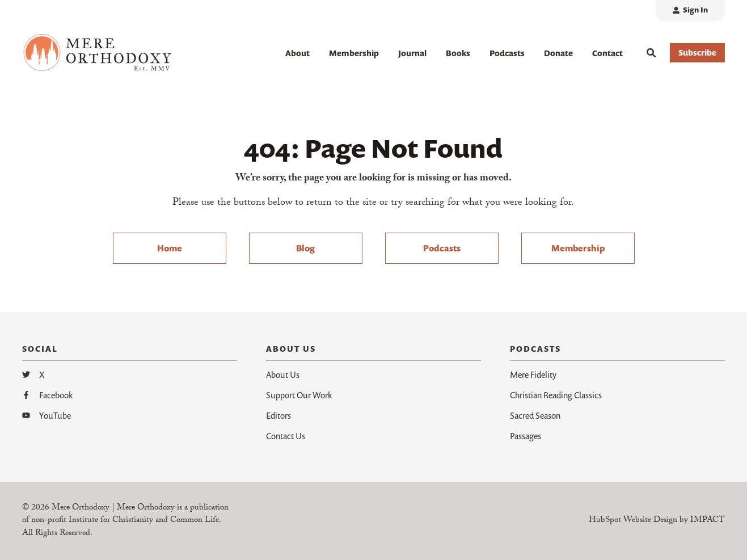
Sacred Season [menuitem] (535, 415)
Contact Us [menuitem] (286, 436)
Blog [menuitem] (305, 248)
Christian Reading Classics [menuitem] (556, 395)
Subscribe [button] (697, 52)
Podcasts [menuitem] (442, 248)
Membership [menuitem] (578, 248)
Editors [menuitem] (278, 415)
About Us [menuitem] (283, 374)
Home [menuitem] (170, 248)
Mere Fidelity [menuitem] (533, 374)
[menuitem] (690, 10)
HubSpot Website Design (633, 521)
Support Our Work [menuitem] (299, 395)
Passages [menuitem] (526, 436)
